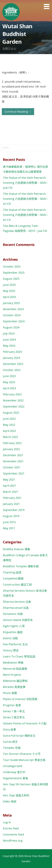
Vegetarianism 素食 (16, 778)
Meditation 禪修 (13, 663)
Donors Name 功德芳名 (18, 620)
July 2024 (9, 333)
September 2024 (14, 321)
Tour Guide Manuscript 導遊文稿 (24, 760)
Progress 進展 (12, 705)
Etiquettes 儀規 (13, 632)
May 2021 (9, 480)
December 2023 (13, 364)
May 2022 (9, 425)
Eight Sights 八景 (14, 626)
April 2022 (9, 431)
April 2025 (9, 297)
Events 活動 (10, 638)
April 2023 (9, 388)
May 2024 (9, 346)
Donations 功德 (13, 614)
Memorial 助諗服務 (15, 669)
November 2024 (13, 309)
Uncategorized (12, 766)
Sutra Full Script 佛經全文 (19, 736)
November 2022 (13, 400)
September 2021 (14, 473)
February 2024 (12, 352)
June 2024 (9, 340)
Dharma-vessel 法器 (16, 608)
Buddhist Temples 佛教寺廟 (21, 566)
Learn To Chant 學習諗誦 (19, 656)
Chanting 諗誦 (12, 572)
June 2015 (9, 522)
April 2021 (9, 486)
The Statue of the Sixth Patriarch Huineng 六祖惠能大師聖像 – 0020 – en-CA (26, 215)
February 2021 (12, 498)
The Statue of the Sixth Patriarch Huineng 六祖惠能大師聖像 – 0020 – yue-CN (26, 183)
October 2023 (12, 370)
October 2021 (12, 467)
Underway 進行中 (14, 772)
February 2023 (12, 394)
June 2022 (9, 419)
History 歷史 (11, 650)
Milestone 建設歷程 (15, 681)
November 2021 (13, 461)
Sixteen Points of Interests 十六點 (25, 723)
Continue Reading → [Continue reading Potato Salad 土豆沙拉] (18, 112)
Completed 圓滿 (13, 578)
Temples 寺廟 (12, 748)
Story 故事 (9, 729)
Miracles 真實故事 (14, 687)
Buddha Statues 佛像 (17, 549)
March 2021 (10, 492)
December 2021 (13, 455)
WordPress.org (13, 841)
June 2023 (9, 376)
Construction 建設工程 (17, 584)
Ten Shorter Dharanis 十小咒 (22, 754)
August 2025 (11, 279)
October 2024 (12, 315)
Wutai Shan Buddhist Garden (17, 34)
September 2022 (14, 406)
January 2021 (11, 504)
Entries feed (11, 828)
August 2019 (11, 516)
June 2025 (9, 285)
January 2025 (11, 303)
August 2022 (11, 413)
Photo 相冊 (10, 693)
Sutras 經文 (10, 742)
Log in (7, 822)
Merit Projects (12, 675)
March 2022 (10, 437)
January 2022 (11, 449)
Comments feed (13, 834)
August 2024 (11, 327)
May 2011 (9, 528)
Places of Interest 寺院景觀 (20, 699)
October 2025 (12, 266)
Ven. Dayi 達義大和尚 (16, 795)
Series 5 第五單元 (14, 717)
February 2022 (12, 443)
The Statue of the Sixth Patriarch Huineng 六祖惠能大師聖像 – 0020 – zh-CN (26, 199)
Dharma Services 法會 (17, 602)
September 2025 (14, 273)
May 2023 (9, 382)
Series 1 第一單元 (14, 711)
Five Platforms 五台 (15, 644)
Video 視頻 (10, 801)
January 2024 (11, 358)
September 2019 (14, 510)
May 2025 (9, 291)
